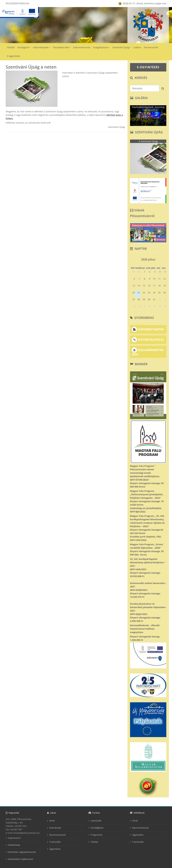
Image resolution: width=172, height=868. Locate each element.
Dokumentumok (82, 47)
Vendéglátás (97, 828)
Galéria (137, 47)
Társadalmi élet (61, 47)
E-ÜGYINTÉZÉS (148, 67)
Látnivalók (96, 821)
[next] (165, 258)
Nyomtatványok (58, 835)
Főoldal (11, 47)
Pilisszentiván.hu (18, 3)
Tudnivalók (55, 842)
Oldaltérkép (14, 845)
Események (55, 828)
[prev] (132, 258)
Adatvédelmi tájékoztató (20, 859)
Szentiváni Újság (121, 47)
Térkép (94, 842)
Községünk (23, 47)
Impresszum (14, 838)
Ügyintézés (55, 849)
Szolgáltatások (101, 47)
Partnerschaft (151, 47)
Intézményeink (41, 47)
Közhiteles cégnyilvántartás (22, 852)
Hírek (52, 821)
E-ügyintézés (14, 56)
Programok (96, 835)
